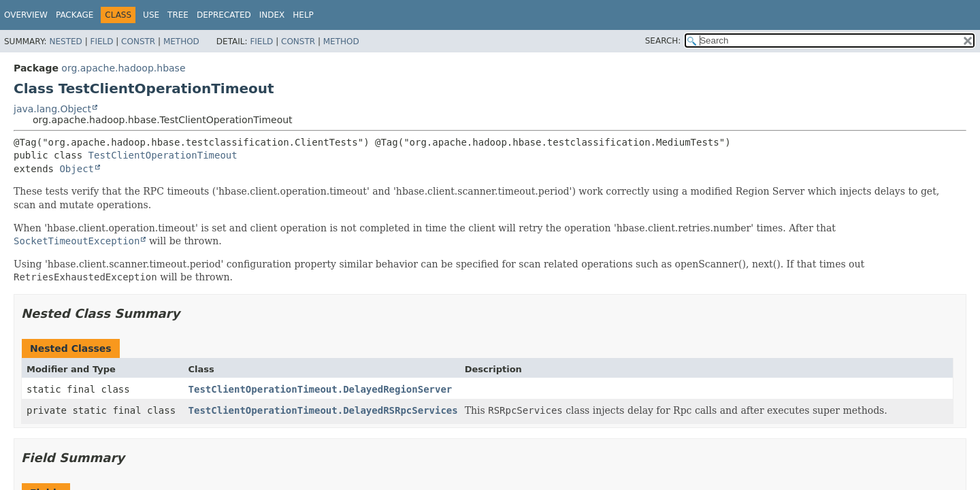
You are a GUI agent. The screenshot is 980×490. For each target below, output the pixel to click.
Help (303, 15)
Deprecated (224, 15)
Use (151, 15)
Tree (178, 15)
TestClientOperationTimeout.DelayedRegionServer (321, 389)
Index (272, 15)
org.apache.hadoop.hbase (123, 68)
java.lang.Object (52, 109)
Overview (26, 15)
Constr (138, 42)
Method (181, 42)
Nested (65, 42)
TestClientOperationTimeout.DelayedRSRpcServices (323, 410)
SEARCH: (663, 41)
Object (77, 169)
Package (75, 15)
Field (101, 42)
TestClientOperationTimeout (163, 155)
